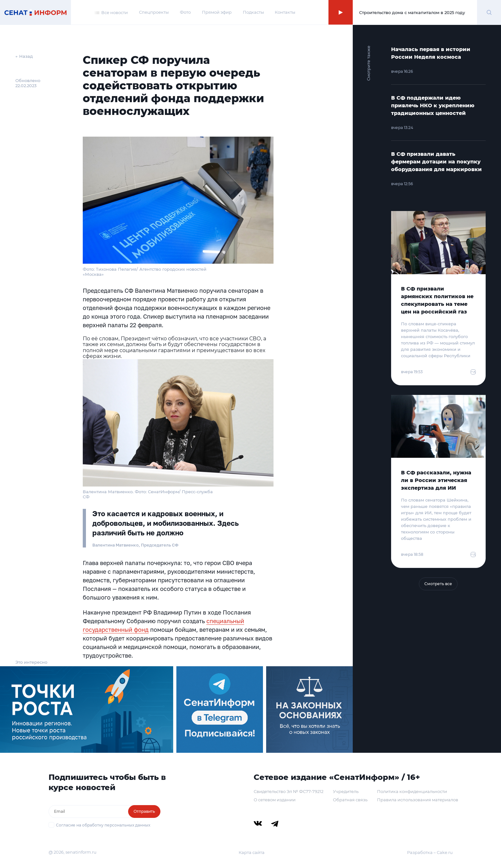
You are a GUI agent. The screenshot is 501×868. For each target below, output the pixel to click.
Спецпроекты (154, 12)
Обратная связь (350, 800)
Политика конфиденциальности (412, 791)
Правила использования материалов (418, 800)
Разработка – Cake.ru (430, 852)
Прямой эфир (217, 12)
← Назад (24, 56)
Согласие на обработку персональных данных (103, 825)
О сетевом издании (275, 800)
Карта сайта (252, 852)
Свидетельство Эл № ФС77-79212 (289, 791)
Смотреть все (438, 584)
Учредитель (346, 791)
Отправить (144, 811)
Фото (185, 12)
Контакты (285, 12)
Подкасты (253, 12)
